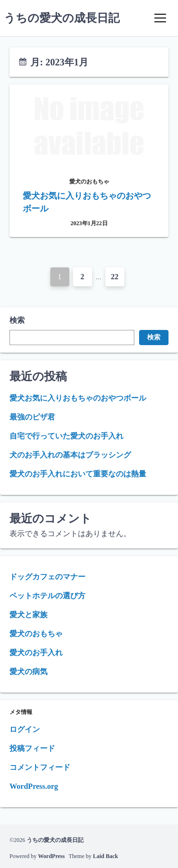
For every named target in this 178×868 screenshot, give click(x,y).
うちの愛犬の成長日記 (62, 18)
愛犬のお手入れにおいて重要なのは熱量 (78, 474)
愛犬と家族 (28, 615)
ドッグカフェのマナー (47, 577)
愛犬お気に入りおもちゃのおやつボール (78, 398)
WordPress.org (34, 786)
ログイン (25, 729)
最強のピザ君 (32, 417)
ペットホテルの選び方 (47, 596)
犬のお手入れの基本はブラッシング (70, 455)
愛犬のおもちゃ (36, 634)
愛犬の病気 (28, 672)
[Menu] (160, 18)
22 (115, 277)
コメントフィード (40, 767)
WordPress (51, 856)
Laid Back (106, 856)
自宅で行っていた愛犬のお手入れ (66, 436)
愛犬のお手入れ (36, 653)
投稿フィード (32, 748)
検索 (17, 320)
